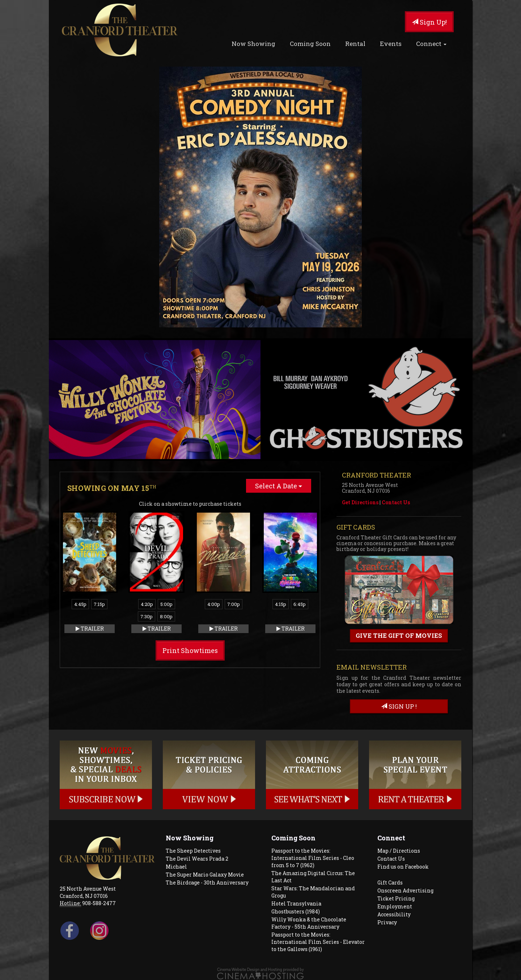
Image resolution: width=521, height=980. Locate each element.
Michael (176, 867)
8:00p (166, 616)
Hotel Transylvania (296, 903)
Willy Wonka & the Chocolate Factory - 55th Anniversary (309, 923)
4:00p (214, 604)
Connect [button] (431, 44)
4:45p (80, 604)
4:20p (147, 604)
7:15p (99, 604)
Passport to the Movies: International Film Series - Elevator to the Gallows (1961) (318, 942)
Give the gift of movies (399, 635)
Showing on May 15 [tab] (112, 488)
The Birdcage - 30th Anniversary (207, 883)
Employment (395, 906)
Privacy (387, 922)
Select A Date (279, 486)
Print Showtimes (190, 650)
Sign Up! (429, 22)
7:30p (147, 616)
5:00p (166, 604)
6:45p (300, 604)
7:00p (234, 604)
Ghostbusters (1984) (296, 911)
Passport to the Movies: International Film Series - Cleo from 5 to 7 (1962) (313, 858)
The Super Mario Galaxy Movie (205, 875)
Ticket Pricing (396, 898)
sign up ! (399, 706)
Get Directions (360, 502)
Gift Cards (390, 883)
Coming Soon (310, 44)
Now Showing (253, 44)
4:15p (281, 604)
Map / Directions (399, 851)
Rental (355, 44)
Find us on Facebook (403, 867)
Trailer (90, 629)
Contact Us (396, 502)
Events (391, 44)
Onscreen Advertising (405, 890)
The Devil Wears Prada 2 (197, 859)
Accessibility (394, 914)
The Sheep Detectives (193, 851)
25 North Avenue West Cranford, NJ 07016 (88, 892)
